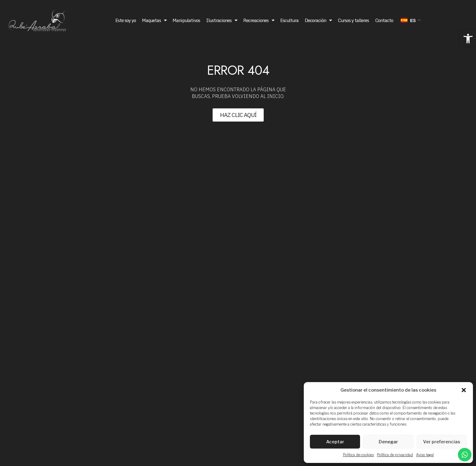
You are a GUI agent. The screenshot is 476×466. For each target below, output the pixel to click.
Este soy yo (126, 20)
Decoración (318, 20)
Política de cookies (358, 455)
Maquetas (154, 20)
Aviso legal (425, 455)
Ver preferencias (442, 442)
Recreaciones (259, 20)
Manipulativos (186, 20)
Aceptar (335, 442)
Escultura (289, 20)
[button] (468, 39)
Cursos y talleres (353, 20)
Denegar (388, 442)
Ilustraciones (222, 20)
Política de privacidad (395, 455)
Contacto (384, 20)
